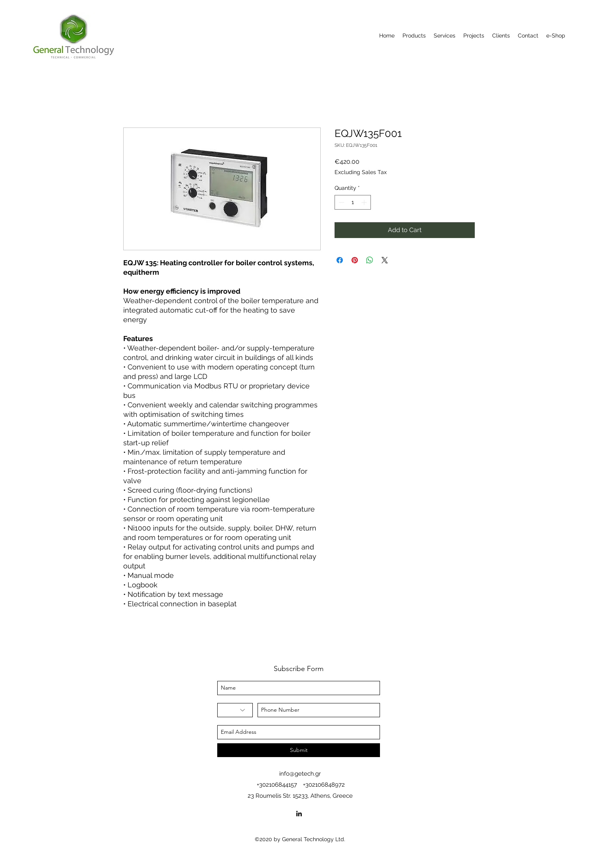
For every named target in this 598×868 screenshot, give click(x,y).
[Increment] (365, 202)
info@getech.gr (300, 774)
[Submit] (299, 750)
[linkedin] (299, 814)
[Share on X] (385, 260)
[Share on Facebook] (340, 260)
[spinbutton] (353, 202)
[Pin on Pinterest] (355, 260)
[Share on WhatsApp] (370, 260)
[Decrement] (341, 202)
